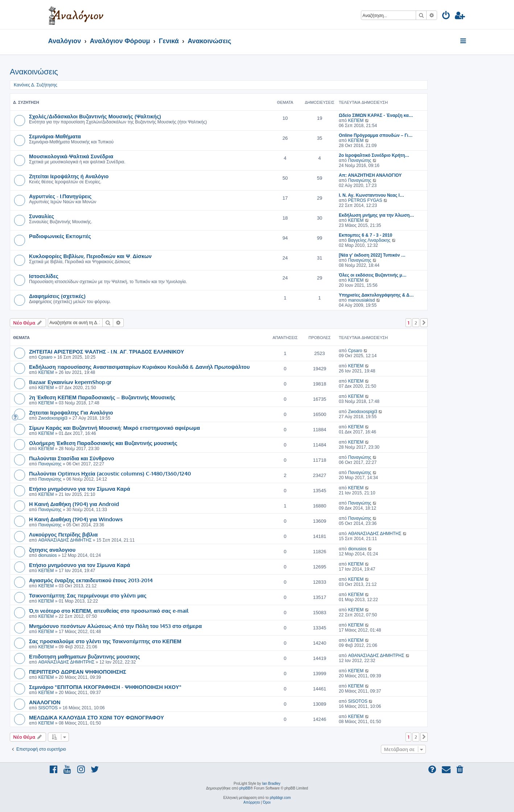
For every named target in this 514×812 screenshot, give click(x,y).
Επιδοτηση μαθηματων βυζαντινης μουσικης (85, 656)
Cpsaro (45, 357)
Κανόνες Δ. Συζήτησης (36, 85)
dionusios (47, 555)
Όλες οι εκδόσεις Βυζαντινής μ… (373, 275)
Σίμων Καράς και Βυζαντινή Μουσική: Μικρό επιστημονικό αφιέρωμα (114, 428)
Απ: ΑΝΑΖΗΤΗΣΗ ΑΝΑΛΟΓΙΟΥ (370, 175)
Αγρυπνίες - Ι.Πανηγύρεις (60, 196)
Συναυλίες (42, 216)
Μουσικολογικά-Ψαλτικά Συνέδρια (71, 156)
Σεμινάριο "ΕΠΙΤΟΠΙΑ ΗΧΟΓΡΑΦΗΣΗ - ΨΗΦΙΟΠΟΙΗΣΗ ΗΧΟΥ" (105, 687)
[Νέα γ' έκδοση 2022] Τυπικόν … (372, 255)
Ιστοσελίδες (44, 276)
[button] (424, 323)
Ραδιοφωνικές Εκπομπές (60, 236)
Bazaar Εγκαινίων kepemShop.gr (70, 382)
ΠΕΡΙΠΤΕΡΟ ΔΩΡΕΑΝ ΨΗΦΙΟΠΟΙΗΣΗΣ (78, 672)
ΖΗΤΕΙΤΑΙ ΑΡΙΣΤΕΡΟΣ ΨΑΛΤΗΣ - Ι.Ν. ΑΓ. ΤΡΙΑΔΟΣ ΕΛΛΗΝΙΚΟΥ (106, 351)
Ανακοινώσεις (34, 72)
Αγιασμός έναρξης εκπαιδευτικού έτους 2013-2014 (91, 580)
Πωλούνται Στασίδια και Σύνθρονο (72, 458)
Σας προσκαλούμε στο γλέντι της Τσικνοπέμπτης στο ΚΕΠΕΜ (105, 641)
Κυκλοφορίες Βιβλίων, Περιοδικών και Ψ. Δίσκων (90, 256)
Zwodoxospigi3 (53, 418)
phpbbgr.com (280, 798)
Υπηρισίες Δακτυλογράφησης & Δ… (376, 295)
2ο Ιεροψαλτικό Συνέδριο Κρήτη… (374, 155)
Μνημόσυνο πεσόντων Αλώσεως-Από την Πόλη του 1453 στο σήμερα (115, 626)
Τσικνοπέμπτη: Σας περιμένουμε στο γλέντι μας (88, 595)
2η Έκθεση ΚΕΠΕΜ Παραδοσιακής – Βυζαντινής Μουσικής (102, 397)
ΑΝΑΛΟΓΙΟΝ (45, 702)
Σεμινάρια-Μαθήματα (55, 136)
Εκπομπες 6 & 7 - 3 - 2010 (365, 235)
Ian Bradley (271, 784)
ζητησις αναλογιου (52, 550)
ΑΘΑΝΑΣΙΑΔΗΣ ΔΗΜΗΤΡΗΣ (66, 662)
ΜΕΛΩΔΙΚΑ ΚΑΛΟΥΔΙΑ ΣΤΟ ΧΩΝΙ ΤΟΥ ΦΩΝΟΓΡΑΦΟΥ (96, 717)
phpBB (245, 788)
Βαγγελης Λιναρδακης (369, 240)
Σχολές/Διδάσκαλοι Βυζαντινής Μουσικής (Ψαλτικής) (95, 116)
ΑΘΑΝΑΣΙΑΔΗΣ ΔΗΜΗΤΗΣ (65, 540)
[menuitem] (446, 17)
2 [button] (416, 323)
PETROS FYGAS (365, 200)
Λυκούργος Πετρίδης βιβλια (63, 534)
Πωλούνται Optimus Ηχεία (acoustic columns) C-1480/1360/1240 (110, 473)
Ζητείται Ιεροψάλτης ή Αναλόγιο (69, 176)
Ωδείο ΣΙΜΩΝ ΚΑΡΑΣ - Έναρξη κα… (376, 115)
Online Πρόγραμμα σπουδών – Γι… (376, 135)
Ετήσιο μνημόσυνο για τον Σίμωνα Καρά (80, 489)
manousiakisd (361, 300)
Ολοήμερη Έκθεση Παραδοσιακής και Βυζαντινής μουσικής (103, 443)
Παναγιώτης (359, 160)
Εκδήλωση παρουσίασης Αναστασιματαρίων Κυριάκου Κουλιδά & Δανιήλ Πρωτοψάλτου (139, 367)
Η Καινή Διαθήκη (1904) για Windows (76, 519)
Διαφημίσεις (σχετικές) (57, 296)
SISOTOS (48, 708)
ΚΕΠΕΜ (356, 121)
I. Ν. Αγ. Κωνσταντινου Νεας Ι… (371, 195)
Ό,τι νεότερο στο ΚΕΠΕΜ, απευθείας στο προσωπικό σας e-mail (109, 611)
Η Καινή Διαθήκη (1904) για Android (74, 504)
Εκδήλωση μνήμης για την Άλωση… (376, 215)
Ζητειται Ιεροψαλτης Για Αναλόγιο (71, 412)
